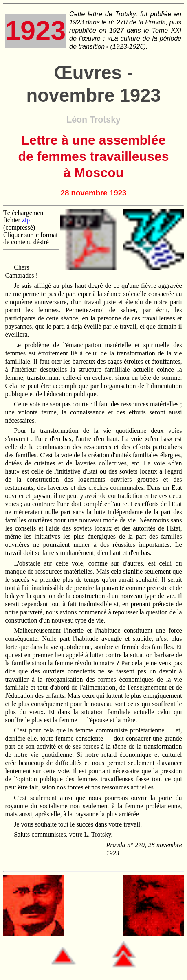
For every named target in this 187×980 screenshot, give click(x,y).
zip (26, 220)
